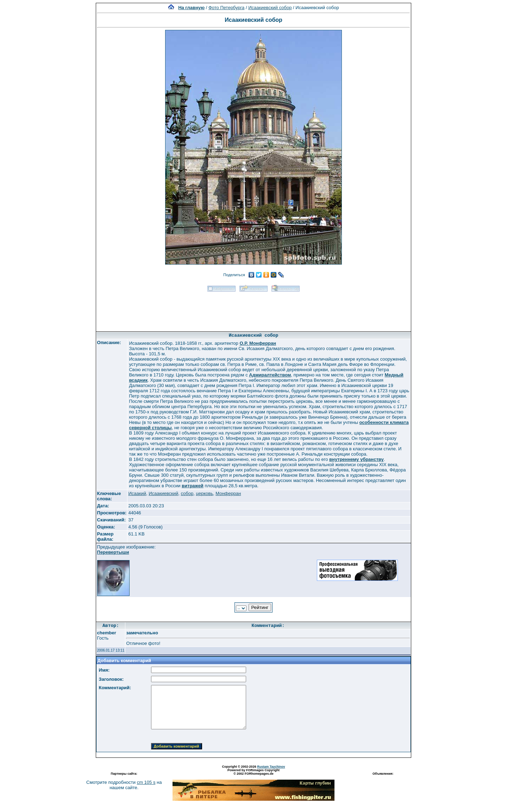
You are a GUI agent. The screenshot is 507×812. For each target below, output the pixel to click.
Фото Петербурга (226, 8)
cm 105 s (146, 782)
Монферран (228, 493)
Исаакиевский (163, 493)
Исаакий (137, 493)
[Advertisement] (254, 309)
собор (187, 493)
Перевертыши (113, 552)
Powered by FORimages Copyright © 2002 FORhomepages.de (254, 772)
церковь (204, 493)
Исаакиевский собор (270, 8)
